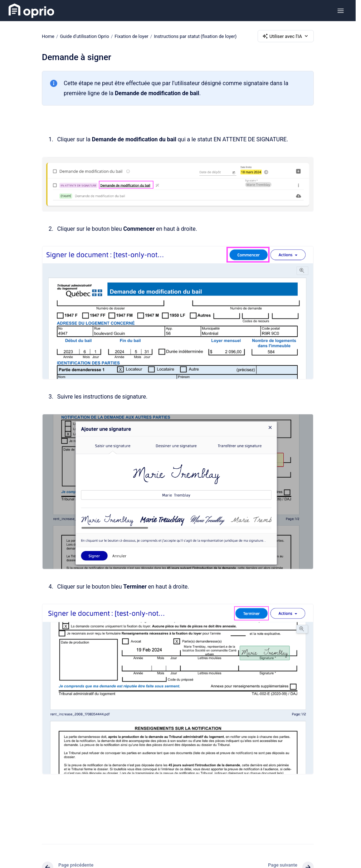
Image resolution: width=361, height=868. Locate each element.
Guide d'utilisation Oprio (84, 36)
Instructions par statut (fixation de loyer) (195, 36)
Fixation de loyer (131, 36)
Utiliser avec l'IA (286, 36)
